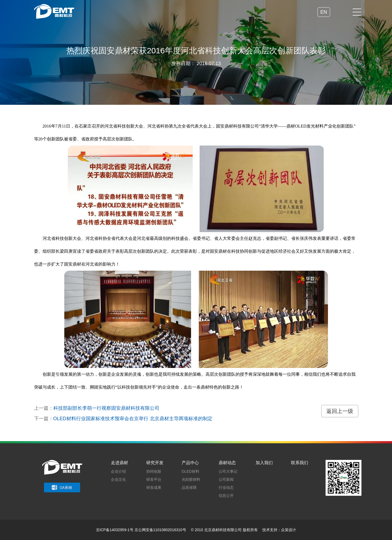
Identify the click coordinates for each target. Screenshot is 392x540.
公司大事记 (228, 471)
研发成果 (154, 487)
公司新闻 (226, 479)
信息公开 (226, 496)
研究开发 (155, 463)
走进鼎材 (120, 463)
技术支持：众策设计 (279, 530)
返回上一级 (340, 411)
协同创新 (154, 471)
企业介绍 (118, 471)
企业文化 (118, 479)
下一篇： (123, 419)
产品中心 (190, 463)
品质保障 (189, 487)
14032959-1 (120, 530)
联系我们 (300, 463)
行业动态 (226, 487)
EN (322, 12)
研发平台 (154, 479)
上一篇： (97, 408)
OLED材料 (191, 471)
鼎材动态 (227, 463)
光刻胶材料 (191, 479)
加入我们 (264, 463)
